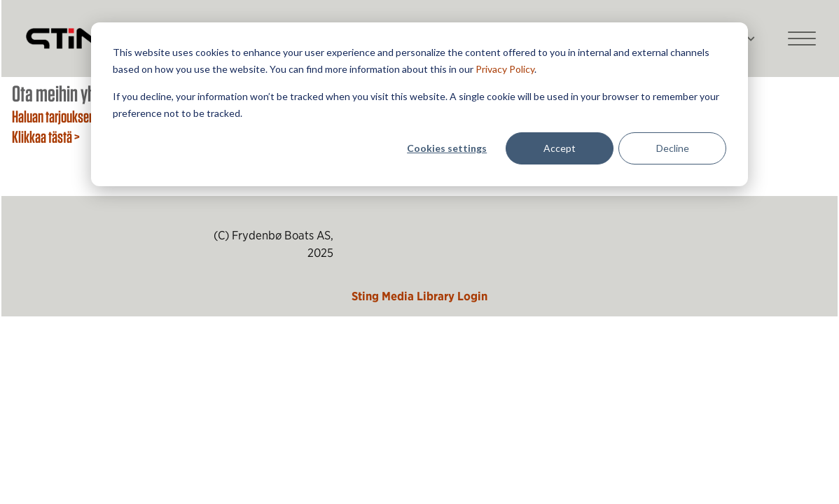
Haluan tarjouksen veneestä (76, 116)
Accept (560, 148)
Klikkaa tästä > (46, 136)
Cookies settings (447, 148)
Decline (673, 148)
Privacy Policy (505, 69)
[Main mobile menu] (802, 38)
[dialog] (419, 104)
